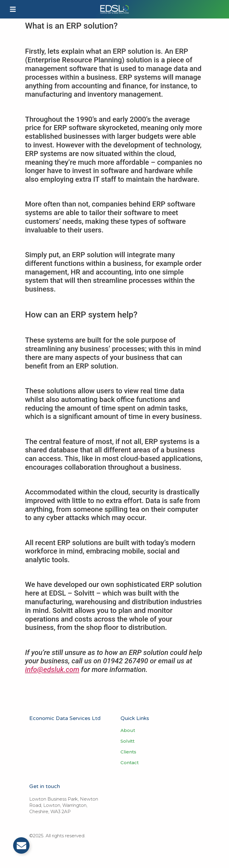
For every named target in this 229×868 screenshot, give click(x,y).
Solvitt (127, 741)
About (128, 730)
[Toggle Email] (21, 845)
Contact (130, 763)
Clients (128, 752)
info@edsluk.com (52, 670)
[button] (13, 9)
